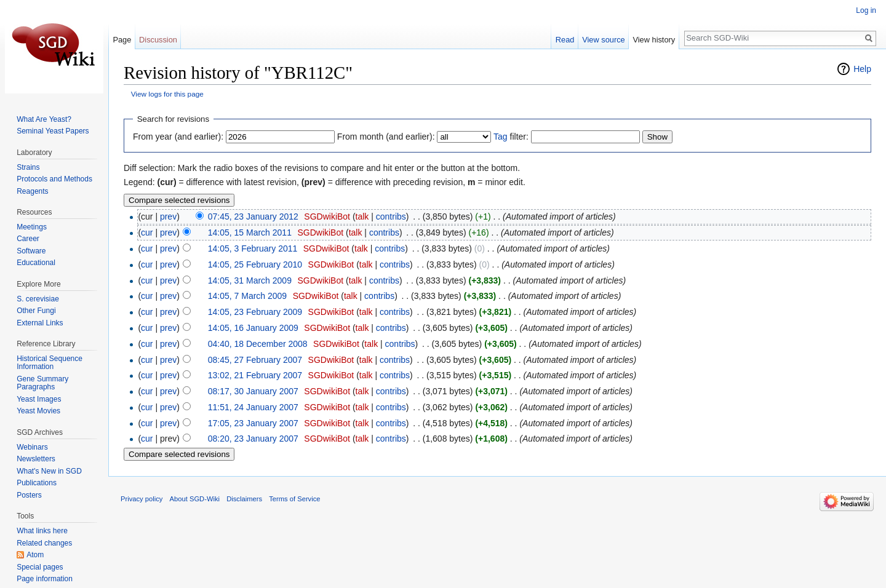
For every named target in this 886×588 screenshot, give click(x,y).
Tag (501, 137)
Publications (37, 483)
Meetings (32, 227)
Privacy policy (142, 499)
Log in (866, 10)
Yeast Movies (38, 411)
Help (862, 69)
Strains (28, 167)
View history (654, 40)
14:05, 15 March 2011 (250, 232)
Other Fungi (36, 311)
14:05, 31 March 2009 (250, 280)
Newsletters (36, 459)
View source (603, 40)
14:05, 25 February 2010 (255, 264)
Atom (35, 555)
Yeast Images (39, 399)
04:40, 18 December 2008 (258, 344)
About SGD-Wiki (195, 499)
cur (147, 232)
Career (28, 239)
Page (122, 40)
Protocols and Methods (54, 179)
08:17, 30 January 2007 (253, 391)
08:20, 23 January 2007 (253, 439)
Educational (36, 263)
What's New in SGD (49, 471)
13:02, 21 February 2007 (255, 375)
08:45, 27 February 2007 (255, 360)
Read (565, 40)
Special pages (40, 567)
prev (168, 217)
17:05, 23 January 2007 (253, 423)
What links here (42, 531)
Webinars (32, 447)
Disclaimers (244, 499)
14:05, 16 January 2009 (253, 328)
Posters (29, 495)
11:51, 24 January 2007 (253, 407)
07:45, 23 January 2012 (253, 217)
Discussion (158, 40)
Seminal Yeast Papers (53, 131)
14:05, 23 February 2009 (255, 312)
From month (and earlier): (386, 137)
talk (362, 217)
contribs (391, 217)
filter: (511, 137)
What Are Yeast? (44, 119)
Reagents (32, 191)
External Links (40, 323)
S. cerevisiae (38, 299)
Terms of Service (294, 499)
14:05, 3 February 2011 (253, 248)
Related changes (44, 543)
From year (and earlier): (178, 137)
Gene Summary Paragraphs (42, 383)
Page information (45, 579)
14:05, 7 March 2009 (247, 296)
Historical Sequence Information (50, 363)
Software (31, 251)
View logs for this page (167, 94)
